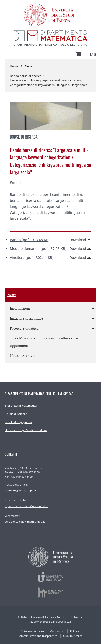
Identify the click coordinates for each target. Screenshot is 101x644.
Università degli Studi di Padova (26, 430)
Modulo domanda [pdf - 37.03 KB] (50, 249)
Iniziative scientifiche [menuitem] (26, 319)
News (29, 66)
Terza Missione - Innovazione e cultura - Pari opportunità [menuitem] (45, 342)
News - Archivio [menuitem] (23, 356)
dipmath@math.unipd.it (21, 490)
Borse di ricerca (24, 137)
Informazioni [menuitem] (20, 309)
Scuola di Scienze (16, 414)
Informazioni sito (33, 631)
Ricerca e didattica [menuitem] (24, 328)
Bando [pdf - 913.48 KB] (50, 240)
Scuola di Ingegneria (18, 422)
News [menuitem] (12, 295)
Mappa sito (57, 631)
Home (14, 66)
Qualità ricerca (73, 636)
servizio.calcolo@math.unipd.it (25, 522)
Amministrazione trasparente (38, 636)
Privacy (75, 631)
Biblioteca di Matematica (21, 406)
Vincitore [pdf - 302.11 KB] (50, 258)
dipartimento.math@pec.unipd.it (26, 506)
